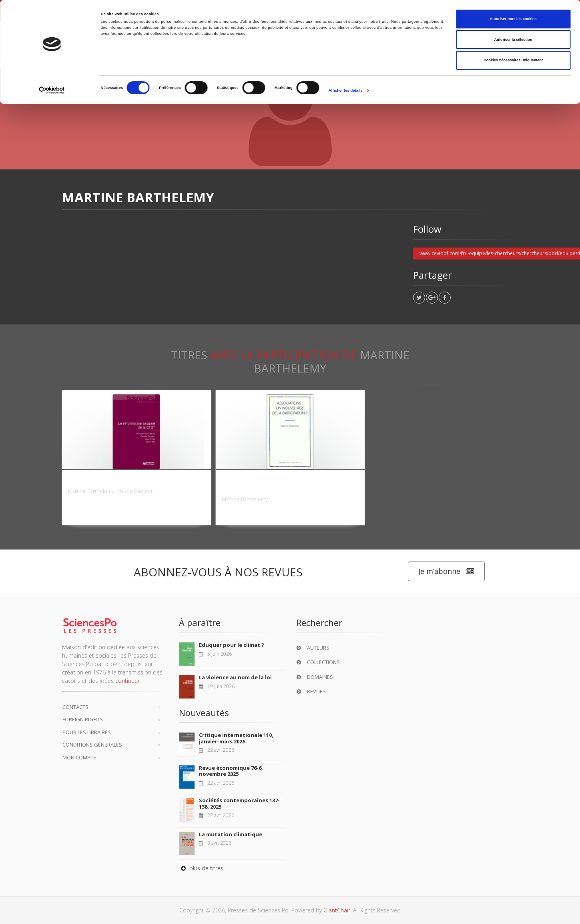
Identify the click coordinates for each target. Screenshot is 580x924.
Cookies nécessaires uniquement (513, 60)
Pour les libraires (87, 732)
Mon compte (79, 757)
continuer (127, 681)
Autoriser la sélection (513, 40)
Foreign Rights (83, 719)
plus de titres (201, 868)
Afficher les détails (346, 91)
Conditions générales (92, 745)
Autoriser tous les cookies (513, 19)
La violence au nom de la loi (235, 677)
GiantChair (337, 910)
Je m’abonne (446, 571)
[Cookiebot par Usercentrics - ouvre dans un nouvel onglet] (52, 90)
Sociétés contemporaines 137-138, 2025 (239, 803)
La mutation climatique (231, 834)
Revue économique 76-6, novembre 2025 (231, 771)
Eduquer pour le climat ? (232, 645)
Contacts (75, 707)
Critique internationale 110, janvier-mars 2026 (236, 738)
